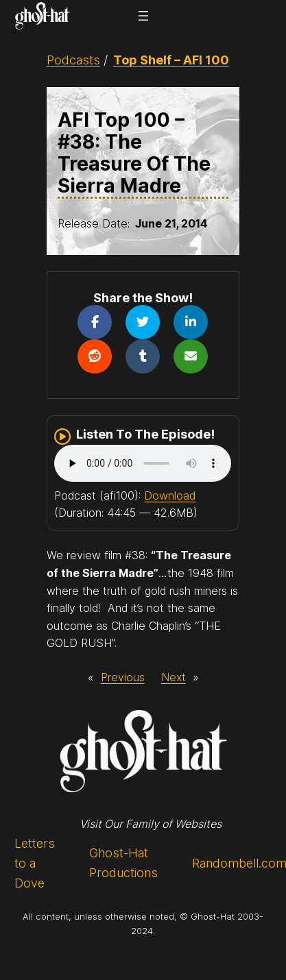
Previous (123, 677)
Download (170, 495)
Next (174, 677)
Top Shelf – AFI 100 (171, 60)
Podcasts (73, 60)
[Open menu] (143, 16)
